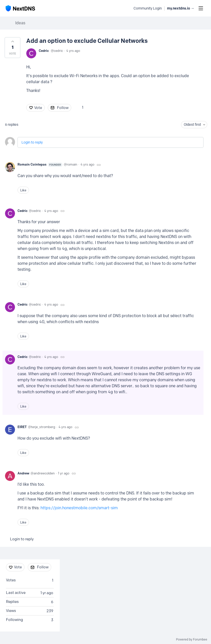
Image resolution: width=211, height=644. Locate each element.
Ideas (20, 23)
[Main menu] (201, 8)
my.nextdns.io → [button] (181, 8)
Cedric (44, 51)
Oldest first (192, 125)
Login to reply (32, 142)
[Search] (127, 8)
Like (23, 190)
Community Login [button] (148, 8)
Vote (38, 108)
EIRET (22, 427)
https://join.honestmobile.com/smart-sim (79, 508)
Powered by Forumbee (192, 639)
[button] (12, 48)
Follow (63, 108)
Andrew (23, 473)
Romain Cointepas (40, 165)
